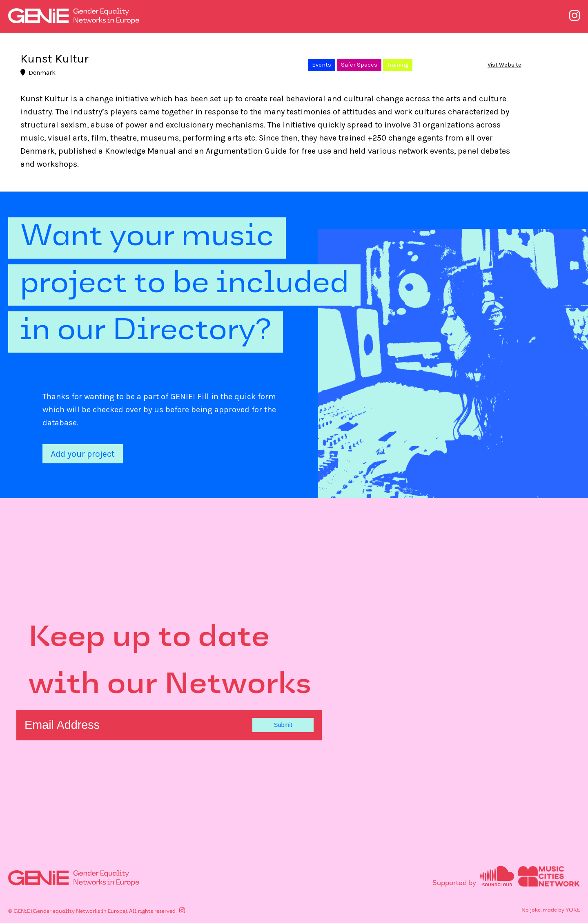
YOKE (573, 910)
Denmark (38, 73)
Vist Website (504, 65)
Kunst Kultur (55, 59)
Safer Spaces (359, 65)
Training (398, 65)
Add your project (83, 454)
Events (322, 65)
